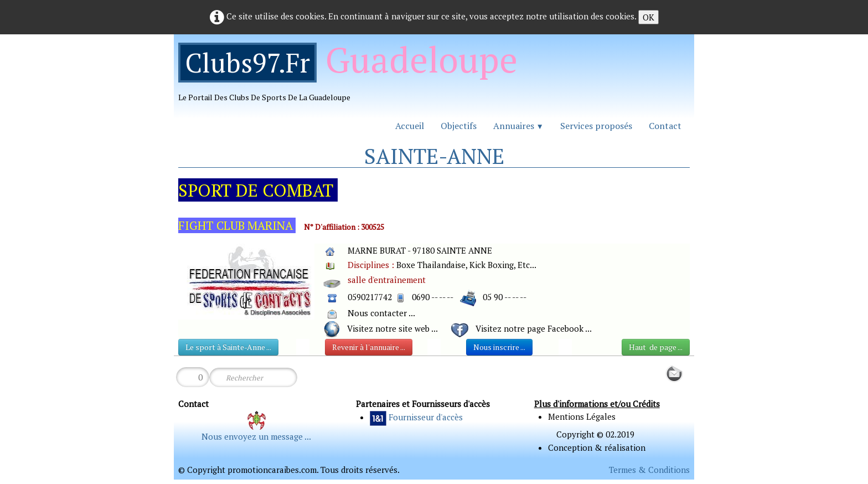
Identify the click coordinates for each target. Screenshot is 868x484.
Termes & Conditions (649, 470)
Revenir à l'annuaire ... (369, 347)
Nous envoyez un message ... (256, 436)
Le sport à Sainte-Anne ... (228, 347)
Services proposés (596, 126)
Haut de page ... (656, 347)
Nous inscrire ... (499, 347)
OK (649, 17)
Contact (665, 126)
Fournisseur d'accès (426, 417)
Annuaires (518, 126)
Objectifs (459, 126)
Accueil (410, 126)
